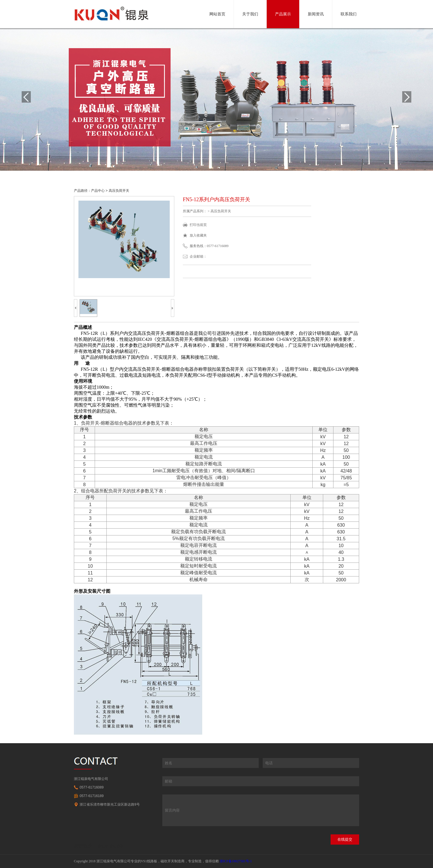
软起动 (103, 846)
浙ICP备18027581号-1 (236, 861)
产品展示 (283, 14)
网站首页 (217, 14)
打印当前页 (198, 225)
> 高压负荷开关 (117, 191)
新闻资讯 (316, 14)
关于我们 (250, 14)
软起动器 (116, 846)
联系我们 (349, 14)
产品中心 (98, 191)
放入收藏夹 (198, 235)
